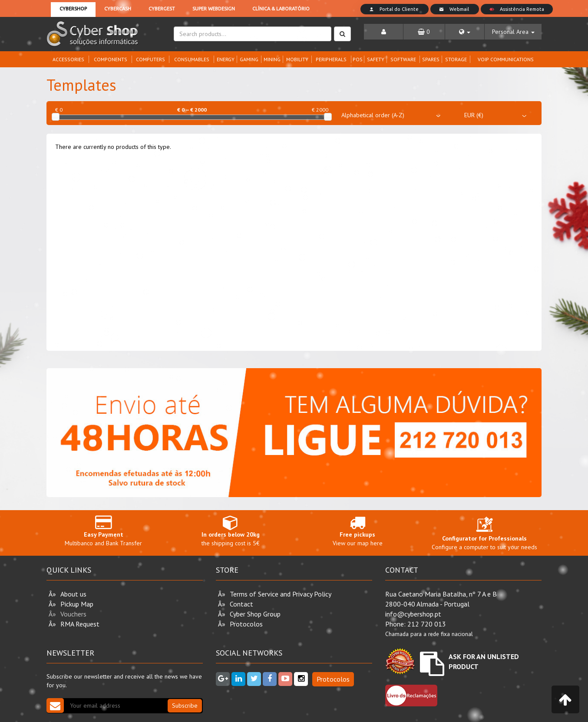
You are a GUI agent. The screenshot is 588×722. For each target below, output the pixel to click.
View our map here (358, 531)
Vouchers (73, 614)
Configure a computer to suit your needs (484, 535)
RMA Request (80, 624)
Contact (241, 604)
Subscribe (185, 706)
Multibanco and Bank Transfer (104, 531)
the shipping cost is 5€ (231, 531)
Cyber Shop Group (255, 614)
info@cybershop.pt (413, 614)
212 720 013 (427, 624)
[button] (465, 32)
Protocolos (246, 624)
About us (73, 594)
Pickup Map (77, 604)
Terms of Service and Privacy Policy (281, 594)
